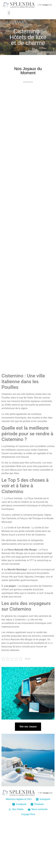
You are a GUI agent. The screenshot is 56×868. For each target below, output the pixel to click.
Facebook (19, 804)
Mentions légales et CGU (19, 799)
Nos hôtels (16, 809)
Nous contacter (38, 809)
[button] (9, 13)
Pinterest (37, 804)
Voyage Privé (28, 814)
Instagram (43, 799)
